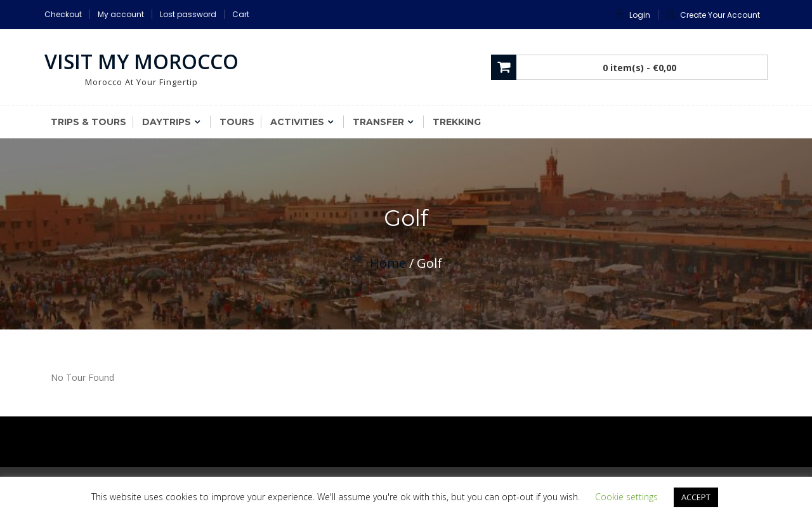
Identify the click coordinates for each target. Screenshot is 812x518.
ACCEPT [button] (696, 497)
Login (640, 15)
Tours (237, 122)
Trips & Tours (88, 122)
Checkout (63, 14)
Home (388, 263)
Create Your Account (720, 15)
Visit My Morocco (141, 61)
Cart (241, 14)
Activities (297, 122)
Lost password (188, 14)
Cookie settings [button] (626, 497)
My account (121, 14)
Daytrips (167, 122)
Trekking (457, 122)
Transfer (378, 122)
